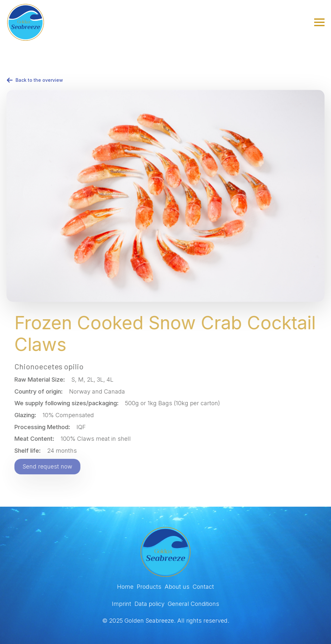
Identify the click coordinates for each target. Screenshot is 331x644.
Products (149, 587)
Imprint (122, 604)
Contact (203, 587)
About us (177, 587)
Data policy (149, 604)
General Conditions (193, 604)
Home (125, 587)
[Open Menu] (319, 22)
